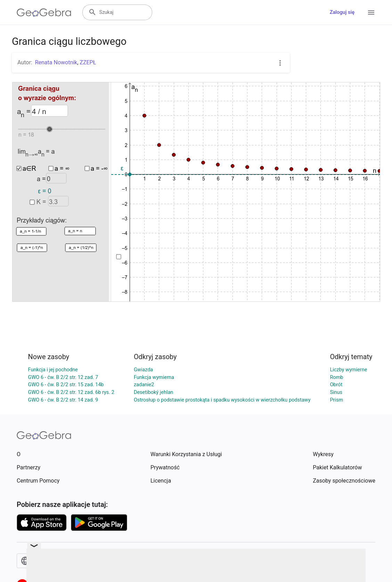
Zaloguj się (342, 12)
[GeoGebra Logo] (44, 13)
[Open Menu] (371, 13)
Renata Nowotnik (56, 62)
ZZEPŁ (88, 62)
